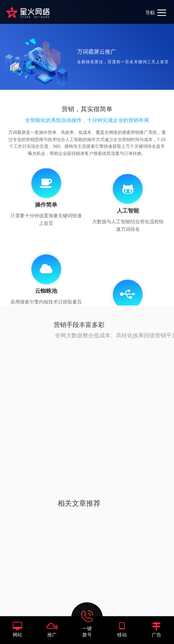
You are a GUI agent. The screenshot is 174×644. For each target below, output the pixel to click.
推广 (52, 635)
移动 (122, 635)
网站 (17, 635)
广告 (157, 635)
